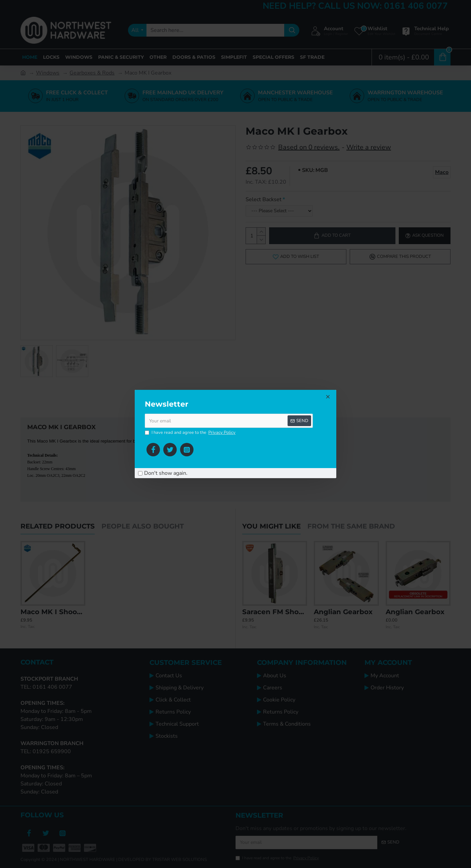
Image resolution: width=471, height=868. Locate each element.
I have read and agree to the (191, 433)
